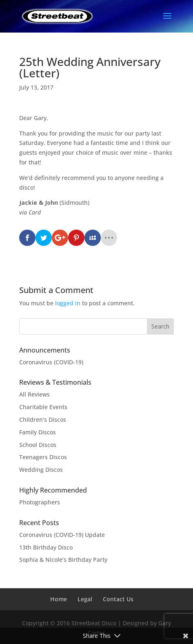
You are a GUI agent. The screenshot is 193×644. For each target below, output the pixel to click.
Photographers (40, 502)
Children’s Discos (43, 419)
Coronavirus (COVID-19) (51, 362)
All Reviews (34, 394)
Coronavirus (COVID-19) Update (62, 535)
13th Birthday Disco (46, 547)
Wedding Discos (41, 470)
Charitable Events (43, 407)
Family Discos (38, 432)
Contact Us (118, 599)
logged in (68, 303)
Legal (85, 599)
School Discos (38, 445)
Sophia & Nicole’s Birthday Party (63, 560)
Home (59, 599)
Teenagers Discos (43, 457)
